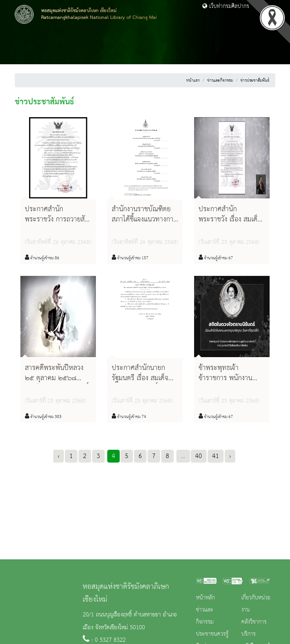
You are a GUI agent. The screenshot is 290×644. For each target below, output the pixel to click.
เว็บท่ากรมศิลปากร (226, 6)
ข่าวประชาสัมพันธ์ (255, 80)
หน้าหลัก (205, 598)
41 (216, 456)
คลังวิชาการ (254, 622)
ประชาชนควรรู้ (212, 634)
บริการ (248, 634)
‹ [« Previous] (59, 456)
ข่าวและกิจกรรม (220, 80)
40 (199, 456)
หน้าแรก (193, 80)
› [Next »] (230, 456)
